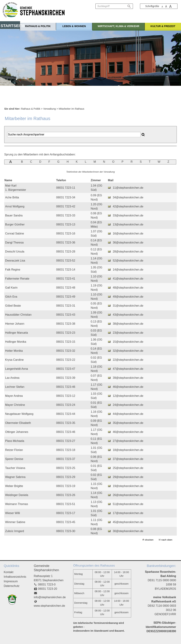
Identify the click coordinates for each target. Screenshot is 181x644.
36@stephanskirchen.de (128, 243)
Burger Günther (15, 224)
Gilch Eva (11, 297)
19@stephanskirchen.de (128, 486)
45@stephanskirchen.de (128, 522)
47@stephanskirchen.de (128, 369)
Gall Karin (11, 288)
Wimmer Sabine (15, 522)
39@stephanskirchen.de (128, 378)
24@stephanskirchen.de (128, 405)
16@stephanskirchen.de (128, 233)
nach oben (167, 540)
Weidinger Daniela (17, 495)
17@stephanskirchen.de (128, 513)
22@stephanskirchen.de (128, 360)
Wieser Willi (13, 513)
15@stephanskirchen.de (128, 342)
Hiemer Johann (15, 324)
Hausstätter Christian (18, 315)
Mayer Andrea (14, 396)
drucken (149, 540)
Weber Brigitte (14, 486)
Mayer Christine (15, 405)
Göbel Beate (13, 306)
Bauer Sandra (14, 215)
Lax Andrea (12, 378)
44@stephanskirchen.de (128, 414)
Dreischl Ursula (15, 252)
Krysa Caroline (14, 360)
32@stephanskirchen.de (128, 351)
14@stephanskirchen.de (128, 270)
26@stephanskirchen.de (128, 495)
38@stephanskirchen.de (128, 324)
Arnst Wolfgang (15, 206)
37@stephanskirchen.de (128, 459)
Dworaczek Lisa (15, 261)
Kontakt (8, 572)
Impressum (11, 581)
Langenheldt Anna (17, 369)
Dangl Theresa (14, 243)
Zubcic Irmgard (15, 531)
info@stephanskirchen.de (50, 597)
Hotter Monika (14, 351)
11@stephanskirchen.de (128, 188)
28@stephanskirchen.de (128, 252)
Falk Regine (13, 270)
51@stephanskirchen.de (128, 504)
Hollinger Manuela (17, 333)
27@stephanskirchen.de (128, 441)
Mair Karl (11, 186)
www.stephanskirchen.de (49, 606)
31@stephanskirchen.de (128, 306)
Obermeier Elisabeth (18, 423)
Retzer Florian (14, 450)
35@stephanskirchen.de (128, 423)
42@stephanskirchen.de (128, 206)
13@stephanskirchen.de (128, 224)
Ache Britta (12, 197)
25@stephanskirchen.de (128, 468)
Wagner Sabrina (15, 477)
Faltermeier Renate (17, 279)
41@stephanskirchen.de (128, 279)
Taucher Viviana (15, 468)
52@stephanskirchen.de (128, 261)
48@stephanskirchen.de (128, 288)
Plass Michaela (15, 441)
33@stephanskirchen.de (128, 215)
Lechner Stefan (15, 387)
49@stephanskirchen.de (128, 297)
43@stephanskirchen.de (128, 315)
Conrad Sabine (15, 233)
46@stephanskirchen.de (128, 387)
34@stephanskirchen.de (128, 197)
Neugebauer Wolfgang (19, 414)
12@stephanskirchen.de (128, 396)
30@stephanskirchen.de (128, 531)
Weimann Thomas (17, 504)
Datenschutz (12, 586)
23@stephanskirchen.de (128, 333)
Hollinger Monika (16, 342)
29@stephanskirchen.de (128, 477)
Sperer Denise (14, 459)
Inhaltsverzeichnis (15, 577)
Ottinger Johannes (17, 432)
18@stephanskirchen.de (128, 450)
